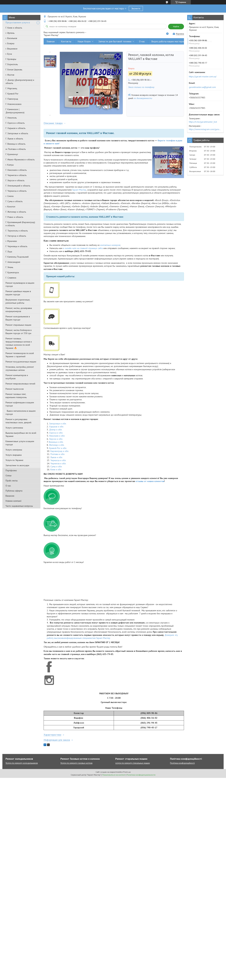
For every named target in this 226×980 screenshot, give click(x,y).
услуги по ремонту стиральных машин (133, 763)
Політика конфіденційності (182, 763)
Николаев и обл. (57, 436)
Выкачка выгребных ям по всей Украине (21, 434)
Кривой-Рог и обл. (58, 448)
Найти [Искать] (176, 27)
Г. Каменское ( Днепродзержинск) (15, 111)
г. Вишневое (11, 49)
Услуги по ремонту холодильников (22, 763)
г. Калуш (10, 165)
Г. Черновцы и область (16, 246)
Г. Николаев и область (16, 170)
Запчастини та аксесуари (17, 465)
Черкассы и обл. (58, 460)
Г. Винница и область (15, 144)
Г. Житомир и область (16, 212)
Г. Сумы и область (14, 201)
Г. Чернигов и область (16, 175)
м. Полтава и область (16, 149)
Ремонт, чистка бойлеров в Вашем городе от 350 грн (19, 332)
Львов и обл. (57, 457)
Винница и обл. (56, 442)
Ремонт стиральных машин (18, 325)
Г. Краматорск (12, 272)
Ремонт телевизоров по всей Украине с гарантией (20, 355)
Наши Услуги (84, 41)
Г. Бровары (11, 59)
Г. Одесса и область (15, 123)
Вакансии (10, 496)
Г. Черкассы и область (16, 191)
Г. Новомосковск (13, 104)
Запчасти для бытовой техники (115, 41)
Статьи (8, 476)
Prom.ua (127, 772)
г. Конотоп (10, 207)
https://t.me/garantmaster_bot (203, 122)
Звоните (136, 8)
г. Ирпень (10, 33)
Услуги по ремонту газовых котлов (76, 763)
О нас (8, 486)
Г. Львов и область (14, 139)
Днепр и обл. (56, 430)
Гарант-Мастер (79, 190)
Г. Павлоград (12, 99)
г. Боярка (10, 43)
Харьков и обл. (56, 427)
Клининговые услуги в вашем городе (20, 443)
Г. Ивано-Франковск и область (20, 160)
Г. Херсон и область (15, 180)
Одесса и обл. (56, 433)
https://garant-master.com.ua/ (203, 77)
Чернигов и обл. (58, 463)
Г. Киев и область (14, 28)
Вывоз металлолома (201, 41)
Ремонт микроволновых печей (20, 384)
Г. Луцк (9, 252)
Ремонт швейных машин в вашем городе (18, 293)
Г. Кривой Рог (12, 94)
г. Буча (9, 54)
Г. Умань (9, 267)
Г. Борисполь (12, 64)
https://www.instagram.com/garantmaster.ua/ (205, 129)
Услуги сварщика (14, 455)
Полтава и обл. (58, 454)
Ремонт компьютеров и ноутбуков (17, 377)
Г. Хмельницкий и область (18, 186)
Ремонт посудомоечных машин (21, 362)
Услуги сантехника (14, 428)
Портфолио (11, 470)
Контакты (66, 41)
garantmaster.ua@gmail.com (202, 87)
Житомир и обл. (57, 445)
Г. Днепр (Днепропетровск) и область (20, 82)
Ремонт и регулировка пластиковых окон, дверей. (19, 421)
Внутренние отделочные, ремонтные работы (18, 301)
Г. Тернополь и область (17, 231)
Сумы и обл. (56, 466)
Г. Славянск (11, 278)
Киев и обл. (56, 469)
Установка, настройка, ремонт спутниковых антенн (20, 368)
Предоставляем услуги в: (18, 22)
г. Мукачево (11, 241)
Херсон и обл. (56, 439)
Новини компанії (13, 501)
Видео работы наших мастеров (168, 41)
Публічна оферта (14, 491)
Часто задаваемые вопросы (19, 506)
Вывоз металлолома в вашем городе (21, 412)
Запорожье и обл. (58, 424)
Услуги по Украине (14, 460)
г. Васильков (11, 38)
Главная (51, 41)
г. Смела (10, 196)
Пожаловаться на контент (114, 775)
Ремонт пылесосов (15, 389)
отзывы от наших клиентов (150, 481)
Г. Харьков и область (15, 128)
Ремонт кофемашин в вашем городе (20, 404)
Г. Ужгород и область (16, 236)
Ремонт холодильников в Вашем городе (18, 318)
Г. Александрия (13, 262)
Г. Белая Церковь (14, 70)
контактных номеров (110, 245)
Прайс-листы (12, 481)
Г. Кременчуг (12, 154)
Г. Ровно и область (14, 217)
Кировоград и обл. (60, 451)
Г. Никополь (11, 118)
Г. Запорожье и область (17, 133)
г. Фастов (10, 75)
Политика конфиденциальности (141, 775)
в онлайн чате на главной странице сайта (83, 248)
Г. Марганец (11, 88)
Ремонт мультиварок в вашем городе (20, 284)
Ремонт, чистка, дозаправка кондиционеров (19, 310)
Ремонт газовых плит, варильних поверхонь (16, 396)
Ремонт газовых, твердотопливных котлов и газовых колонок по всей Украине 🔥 (19, 343)
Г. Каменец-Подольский (17, 257)
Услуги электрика (14, 450)
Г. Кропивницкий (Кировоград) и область (20, 224)
